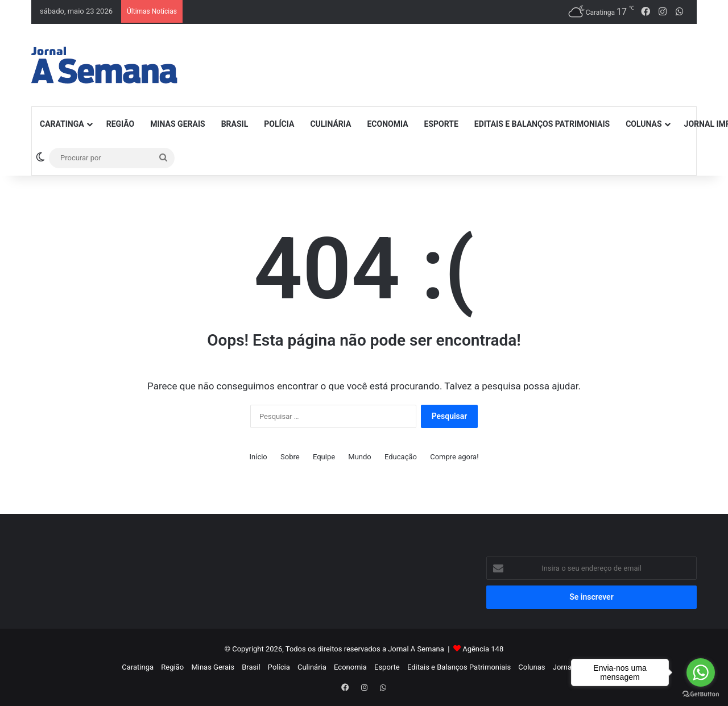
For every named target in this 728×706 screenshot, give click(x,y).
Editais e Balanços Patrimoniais (542, 124)
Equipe (324, 457)
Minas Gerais (177, 124)
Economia (387, 124)
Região (121, 124)
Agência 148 (483, 649)
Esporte (441, 124)
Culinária (330, 124)
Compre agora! (454, 457)
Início (258, 457)
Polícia (279, 124)
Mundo (359, 457)
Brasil (235, 124)
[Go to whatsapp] (701, 672)
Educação (401, 457)
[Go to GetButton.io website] (701, 694)
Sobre (290, 457)
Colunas (644, 124)
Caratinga (62, 124)
